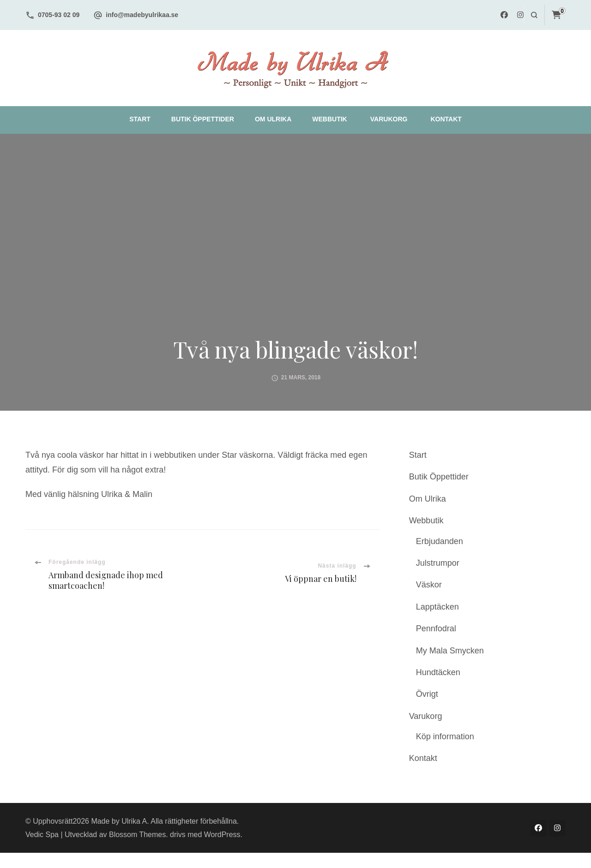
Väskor (429, 585)
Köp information (445, 736)
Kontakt (446, 119)
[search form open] (534, 15)
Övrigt (427, 694)
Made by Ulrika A (119, 821)
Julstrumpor (438, 563)
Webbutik (329, 119)
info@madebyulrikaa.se (142, 15)
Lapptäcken (437, 607)
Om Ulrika (273, 119)
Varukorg (389, 119)
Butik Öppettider (203, 119)
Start (140, 119)
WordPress (222, 835)
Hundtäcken (438, 672)
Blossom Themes (137, 835)
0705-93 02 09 (59, 15)
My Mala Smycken (450, 651)
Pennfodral (436, 629)
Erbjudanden (440, 541)
